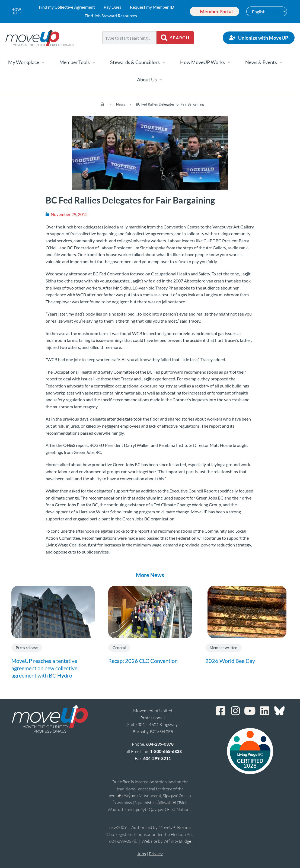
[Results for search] (129, 47)
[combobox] (129, 38)
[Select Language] (267, 11)
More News (150, 575)
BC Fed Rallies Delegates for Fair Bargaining (170, 104)
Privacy (156, 854)
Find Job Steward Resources (109, 16)
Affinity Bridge (178, 841)
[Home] (102, 104)
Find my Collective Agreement (66, 7)
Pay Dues (111, 7)
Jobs (142, 854)
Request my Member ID (151, 7)
